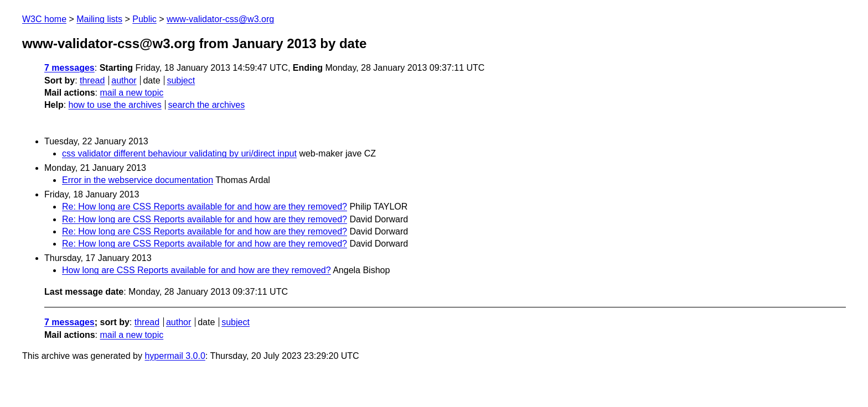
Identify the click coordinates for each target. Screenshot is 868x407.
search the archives (207, 105)
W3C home (44, 19)
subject (181, 80)
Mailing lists (99, 19)
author (124, 80)
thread (92, 80)
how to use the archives (115, 105)
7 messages (69, 68)
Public (144, 19)
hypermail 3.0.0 (175, 356)
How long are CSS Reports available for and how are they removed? (197, 270)
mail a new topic (131, 93)
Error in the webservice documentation (138, 180)
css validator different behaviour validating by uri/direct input (179, 153)
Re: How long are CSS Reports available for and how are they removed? (205, 207)
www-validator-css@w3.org (220, 19)
